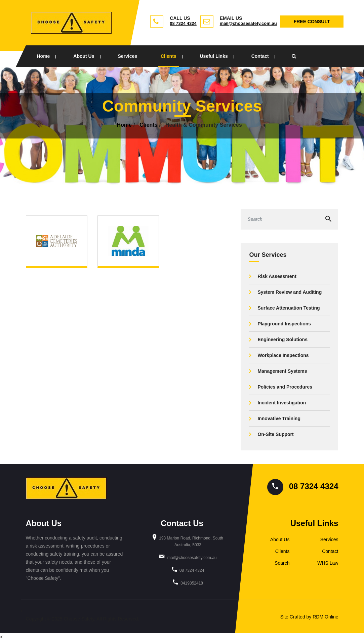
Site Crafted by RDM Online (309, 617)
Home (44, 56)
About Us (84, 56)
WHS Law (328, 563)
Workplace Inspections (283, 355)
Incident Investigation (282, 403)
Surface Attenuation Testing (289, 308)
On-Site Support (275, 434)
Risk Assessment (277, 276)
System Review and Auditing (290, 292)
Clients (169, 56)
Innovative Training (279, 418)
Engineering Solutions (282, 339)
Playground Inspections (284, 324)
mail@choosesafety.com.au (248, 23)
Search (282, 563)
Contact (260, 56)
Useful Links (214, 56)
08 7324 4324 (183, 23)
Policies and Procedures (285, 387)
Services (127, 56)
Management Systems (282, 371)
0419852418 (192, 583)
